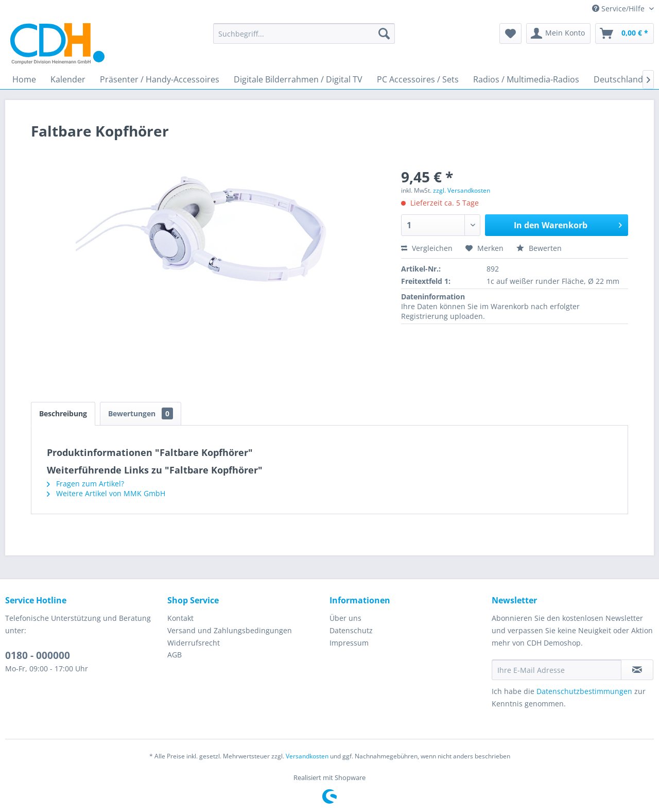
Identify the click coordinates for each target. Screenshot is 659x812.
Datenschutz (351, 630)
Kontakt (180, 618)
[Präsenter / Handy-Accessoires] (160, 79)
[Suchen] (384, 33)
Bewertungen (141, 413)
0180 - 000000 (38, 655)
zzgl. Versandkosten (462, 190)
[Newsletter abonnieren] (637, 670)
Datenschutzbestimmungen (584, 691)
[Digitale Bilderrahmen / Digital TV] (298, 79)
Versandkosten (307, 756)
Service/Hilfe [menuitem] (619, 9)
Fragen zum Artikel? (85, 484)
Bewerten (539, 248)
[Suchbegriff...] (304, 33)
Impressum (349, 643)
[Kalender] (68, 79)
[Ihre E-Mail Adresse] (557, 670)
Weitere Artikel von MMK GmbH (106, 493)
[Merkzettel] (510, 33)
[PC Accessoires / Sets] (418, 79)
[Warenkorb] (625, 33)
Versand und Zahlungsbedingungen (230, 630)
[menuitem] (304, 33)
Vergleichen (427, 248)
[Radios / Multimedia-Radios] (526, 79)
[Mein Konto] (558, 33)
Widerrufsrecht (194, 643)
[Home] (24, 79)
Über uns (345, 618)
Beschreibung (63, 413)
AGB (175, 655)
